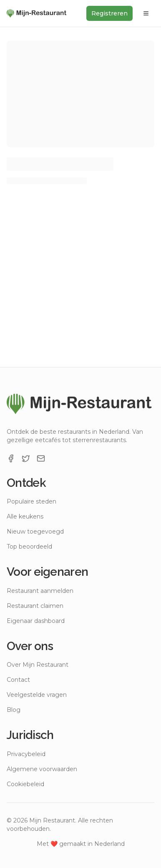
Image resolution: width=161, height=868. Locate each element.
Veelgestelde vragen (37, 695)
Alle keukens (25, 516)
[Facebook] (11, 458)
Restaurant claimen (35, 606)
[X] (26, 458)
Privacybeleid (26, 754)
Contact (18, 680)
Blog (14, 710)
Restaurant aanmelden (40, 591)
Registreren (109, 13)
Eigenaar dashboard (36, 621)
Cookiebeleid (25, 784)
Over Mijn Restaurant (38, 665)
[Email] (41, 458)
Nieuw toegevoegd (35, 531)
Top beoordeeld (29, 547)
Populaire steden (31, 501)
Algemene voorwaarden (42, 769)
